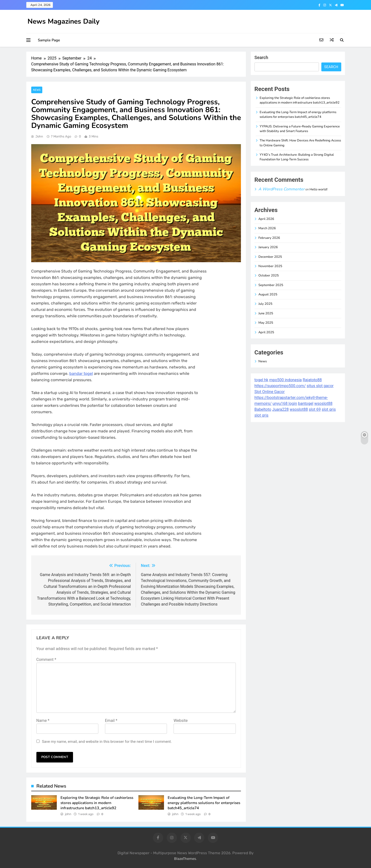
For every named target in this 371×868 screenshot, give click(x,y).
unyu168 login (285, 404)
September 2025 (271, 285)
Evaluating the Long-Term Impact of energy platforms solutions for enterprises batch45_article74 (204, 803)
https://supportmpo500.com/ (280, 386)
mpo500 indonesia (285, 380)
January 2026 (268, 247)
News (37, 90)
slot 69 (315, 409)
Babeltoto (263, 409)
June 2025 (266, 313)
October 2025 (269, 275)
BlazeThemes (185, 859)
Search (261, 57)
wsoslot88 (323, 404)
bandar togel (81, 373)
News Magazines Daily (64, 21)
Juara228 (280, 409)
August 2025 (268, 294)
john (39, 136)
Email (111, 721)
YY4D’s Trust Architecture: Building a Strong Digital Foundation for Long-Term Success (297, 157)
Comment (46, 660)
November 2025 (270, 266)
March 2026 (267, 228)
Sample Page (49, 40)
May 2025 (266, 323)
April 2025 (266, 332)
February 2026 (269, 238)
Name (43, 721)
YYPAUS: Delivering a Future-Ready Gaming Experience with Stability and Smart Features (300, 129)
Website (181, 721)
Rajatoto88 (312, 380)
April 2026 (266, 219)
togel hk (261, 380)
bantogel (306, 404)
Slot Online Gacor (270, 392)
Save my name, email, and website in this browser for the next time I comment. (107, 742)
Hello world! (319, 189)
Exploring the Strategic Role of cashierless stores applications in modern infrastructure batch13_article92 (97, 803)
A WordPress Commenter (282, 189)
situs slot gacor (320, 386)
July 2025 (265, 304)
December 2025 (270, 257)
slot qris (329, 409)
